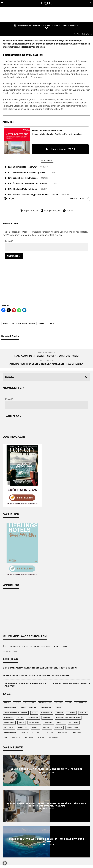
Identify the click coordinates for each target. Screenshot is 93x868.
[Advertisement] (46, 280)
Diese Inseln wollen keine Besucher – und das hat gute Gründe (47, 840)
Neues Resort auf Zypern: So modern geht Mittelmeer (47, 769)
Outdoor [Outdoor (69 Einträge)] (49, 723)
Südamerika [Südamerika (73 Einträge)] (63, 733)
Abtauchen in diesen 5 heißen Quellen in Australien (47, 364)
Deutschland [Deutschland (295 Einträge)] (45, 703)
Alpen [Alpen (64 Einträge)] (17, 703)
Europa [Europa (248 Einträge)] (59, 703)
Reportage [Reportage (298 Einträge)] (23, 728)
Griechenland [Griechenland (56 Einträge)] (10, 708)
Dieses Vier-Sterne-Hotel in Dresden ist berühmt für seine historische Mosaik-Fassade (47, 805)
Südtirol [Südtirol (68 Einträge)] (77, 733)
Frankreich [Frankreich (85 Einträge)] (81, 703)
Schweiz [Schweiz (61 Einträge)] (47, 728)
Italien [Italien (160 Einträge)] (60, 713)
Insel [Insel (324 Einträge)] (34, 713)
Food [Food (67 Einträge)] (69, 703)
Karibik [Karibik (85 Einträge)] (83, 713)
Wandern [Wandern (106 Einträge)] (16, 738)
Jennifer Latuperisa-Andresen (27, 26)
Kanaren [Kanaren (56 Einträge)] (71, 713)
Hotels (57, 26)
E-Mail (9, 241)
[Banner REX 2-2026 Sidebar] (22, 506)
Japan (65, 26)
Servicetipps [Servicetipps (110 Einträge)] (73, 728)
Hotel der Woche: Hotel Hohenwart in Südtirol (36, 646)
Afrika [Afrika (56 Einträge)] (7, 703)
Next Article (47, 360)
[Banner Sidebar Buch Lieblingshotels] (22, 577)
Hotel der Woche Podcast (24, 323)
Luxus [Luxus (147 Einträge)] (20, 718)
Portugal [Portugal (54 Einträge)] (74, 723)
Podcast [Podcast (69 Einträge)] (61, 723)
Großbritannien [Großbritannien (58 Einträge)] (29, 708)
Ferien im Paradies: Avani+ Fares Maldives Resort (36, 676)
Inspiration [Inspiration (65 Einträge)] (47, 713)
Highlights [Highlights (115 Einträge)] (46, 708)
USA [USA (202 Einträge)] (6, 738)
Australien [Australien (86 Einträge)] (29, 703)
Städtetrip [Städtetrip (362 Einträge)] (49, 733)
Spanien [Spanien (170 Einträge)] (24, 733)
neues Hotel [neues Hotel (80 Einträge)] (34, 723)
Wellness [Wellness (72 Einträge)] (29, 738)
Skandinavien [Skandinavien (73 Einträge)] (10, 733)
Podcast (73, 26)
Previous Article (46, 352)
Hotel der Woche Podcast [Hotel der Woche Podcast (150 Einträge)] (16, 713)
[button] (5, 863)
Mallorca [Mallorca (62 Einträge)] (47, 718)
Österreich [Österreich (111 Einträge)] (54, 738)
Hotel (5, 323)
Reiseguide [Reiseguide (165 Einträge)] (9, 728)
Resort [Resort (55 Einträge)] (35, 728)
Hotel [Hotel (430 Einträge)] (59, 708)
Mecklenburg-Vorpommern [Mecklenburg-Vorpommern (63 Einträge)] (68, 718)
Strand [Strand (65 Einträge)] (36, 733)
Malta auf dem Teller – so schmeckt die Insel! (46, 356)
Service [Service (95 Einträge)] (59, 728)
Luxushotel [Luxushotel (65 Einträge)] (33, 718)
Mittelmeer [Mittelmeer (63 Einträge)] (9, 723)
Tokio (51, 323)
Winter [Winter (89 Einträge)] (41, 738)
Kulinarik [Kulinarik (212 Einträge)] (8, 718)
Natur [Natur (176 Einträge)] (22, 723)
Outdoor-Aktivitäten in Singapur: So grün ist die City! (40, 668)
